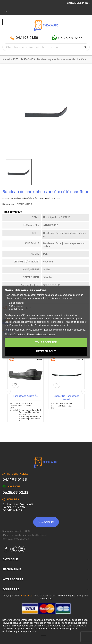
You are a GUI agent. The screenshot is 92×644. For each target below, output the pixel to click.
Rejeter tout (46, 351)
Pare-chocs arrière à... (25, 396)
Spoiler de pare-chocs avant (67, 398)
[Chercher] (46, 47)
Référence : (9, 204)
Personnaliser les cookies (41, 334)
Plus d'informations (15, 334)
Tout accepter (46, 342)
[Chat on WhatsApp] (46, 493)
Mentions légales (66, 596)
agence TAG (46, 599)
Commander (46, 522)
